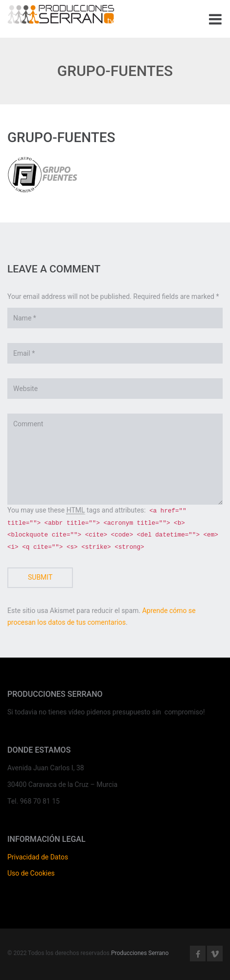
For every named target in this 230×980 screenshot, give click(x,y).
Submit (40, 577)
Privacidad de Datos (38, 857)
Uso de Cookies (31, 873)
